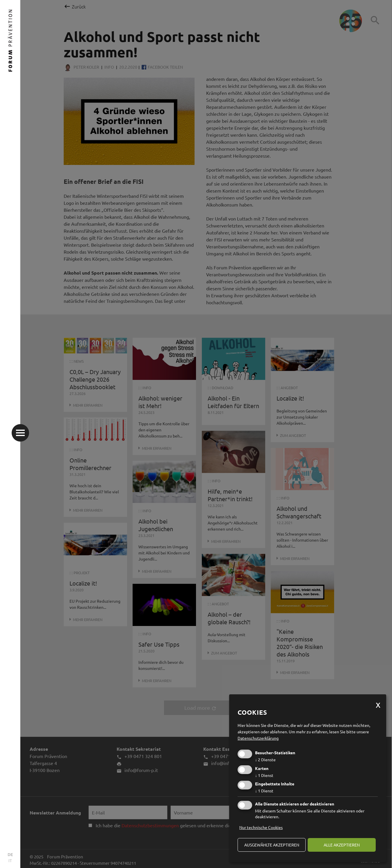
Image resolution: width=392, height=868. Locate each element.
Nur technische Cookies (261, 827)
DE (10, 854)
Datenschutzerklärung (258, 738)
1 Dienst (264, 775)
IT (10, 860)
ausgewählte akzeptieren (272, 845)
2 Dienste (265, 760)
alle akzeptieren (342, 845)
